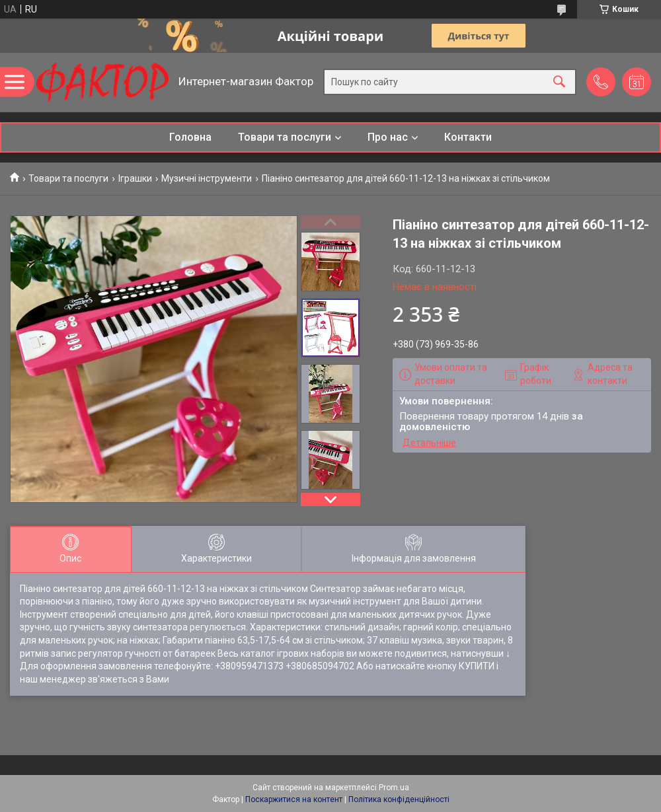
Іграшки (135, 178)
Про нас (388, 137)
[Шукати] (559, 82)
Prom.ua (394, 788)
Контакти (468, 137)
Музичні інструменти (207, 178)
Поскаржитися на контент (294, 799)
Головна (190, 137)
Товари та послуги (285, 137)
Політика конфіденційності (399, 799)
